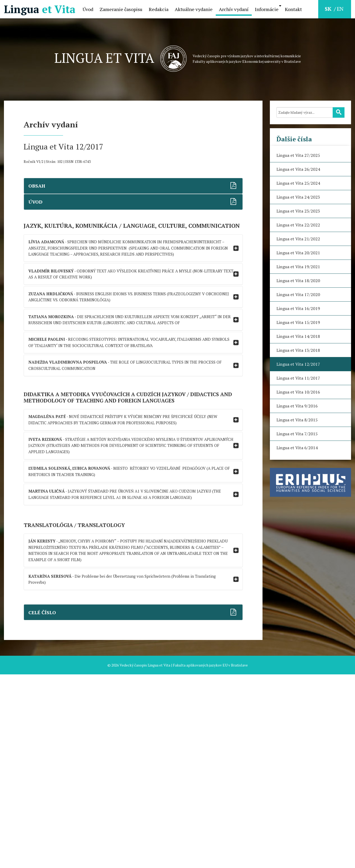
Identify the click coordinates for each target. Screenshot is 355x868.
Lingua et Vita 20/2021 (298, 253)
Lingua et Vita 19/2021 (298, 267)
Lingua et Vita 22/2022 (298, 225)
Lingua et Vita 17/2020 (298, 294)
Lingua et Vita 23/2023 (298, 211)
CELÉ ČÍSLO (47, 803)
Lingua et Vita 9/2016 (297, 406)
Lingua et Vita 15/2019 (298, 322)
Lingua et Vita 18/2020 (298, 281)
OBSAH (41, 189)
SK (329, 9)
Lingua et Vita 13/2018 (298, 350)
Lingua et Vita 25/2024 (298, 183)
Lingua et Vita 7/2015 (297, 434)
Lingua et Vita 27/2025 (298, 155)
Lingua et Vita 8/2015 (297, 420)
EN (340, 9)
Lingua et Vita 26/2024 (298, 169)
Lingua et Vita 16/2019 (298, 308)
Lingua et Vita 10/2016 (298, 392)
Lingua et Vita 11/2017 (298, 378)
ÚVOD (40, 211)
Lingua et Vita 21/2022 (298, 239)
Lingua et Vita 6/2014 (297, 448)
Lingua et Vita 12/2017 (298, 364)
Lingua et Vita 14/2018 (298, 336)
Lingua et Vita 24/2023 (298, 197)
